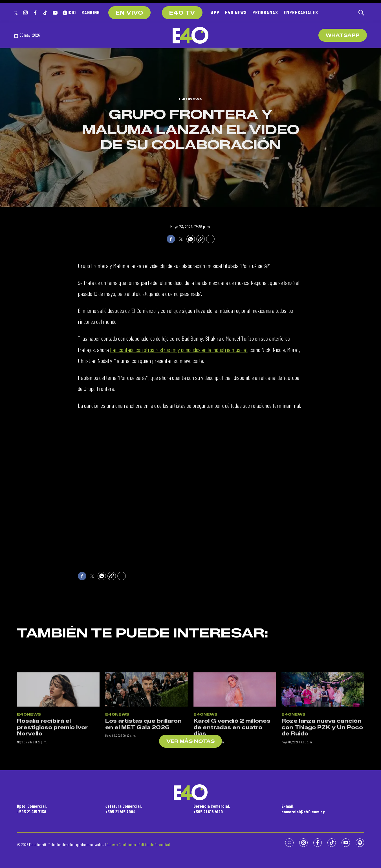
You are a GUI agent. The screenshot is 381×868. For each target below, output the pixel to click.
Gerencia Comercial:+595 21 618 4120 (212, 809)
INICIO (70, 12)
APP (215, 12)
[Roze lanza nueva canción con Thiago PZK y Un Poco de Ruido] (323, 750)
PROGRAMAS (265, 12)
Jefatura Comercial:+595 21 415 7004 (124, 809)
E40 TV (182, 13)
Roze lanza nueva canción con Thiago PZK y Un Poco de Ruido (322, 788)
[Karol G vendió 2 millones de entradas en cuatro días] (235, 750)
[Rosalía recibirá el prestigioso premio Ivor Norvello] (58, 750)
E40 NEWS (236, 12)
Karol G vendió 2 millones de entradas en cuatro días (232, 788)
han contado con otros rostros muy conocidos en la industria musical (179, 349)
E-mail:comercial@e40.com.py (303, 809)
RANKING (91, 12)
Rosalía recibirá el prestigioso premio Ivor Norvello (52, 788)
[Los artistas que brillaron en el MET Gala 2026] (147, 750)
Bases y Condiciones (121, 844)
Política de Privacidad (154, 844)
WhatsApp (343, 35)
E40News (190, 99)
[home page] (190, 35)
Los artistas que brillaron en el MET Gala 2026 (143, 785)
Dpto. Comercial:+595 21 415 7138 (32, 809)
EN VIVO (129, 13)
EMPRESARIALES (301, 12)
